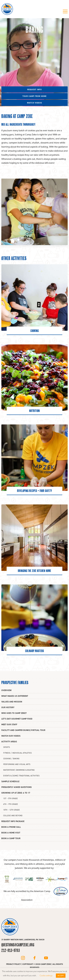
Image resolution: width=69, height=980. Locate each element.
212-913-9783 (11, 950)
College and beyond (13, 816)
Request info (34, 89)
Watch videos (34, 103)
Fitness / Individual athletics (17, 753)
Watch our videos (11, 736)
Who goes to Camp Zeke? (14, 713)
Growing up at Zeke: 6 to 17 (16, 793)
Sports (7, 747)
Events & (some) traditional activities (21, 776)
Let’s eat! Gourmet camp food (17, 719)
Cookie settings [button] (46, 976)
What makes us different (15, 696)
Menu (65, 11)
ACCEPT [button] (61, 976)
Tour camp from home (34, 96)
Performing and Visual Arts (17, 764)
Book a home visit (11, 833)
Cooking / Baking (11, 759)
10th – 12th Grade (11, 810)
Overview (6, 690)
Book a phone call (11, 827)
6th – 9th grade (11, 804)
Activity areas (9, 742)
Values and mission (12, 702)
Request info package (13, 821)
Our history (8, 707)
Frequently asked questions (17, 787)
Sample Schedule (10, 781)
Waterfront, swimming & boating (19, 770)
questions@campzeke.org (18, 945)
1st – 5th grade (10, 798)
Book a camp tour (11, 838)
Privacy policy (14, 964)
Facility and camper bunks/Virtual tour (23, 730)
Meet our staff (9, 724)
